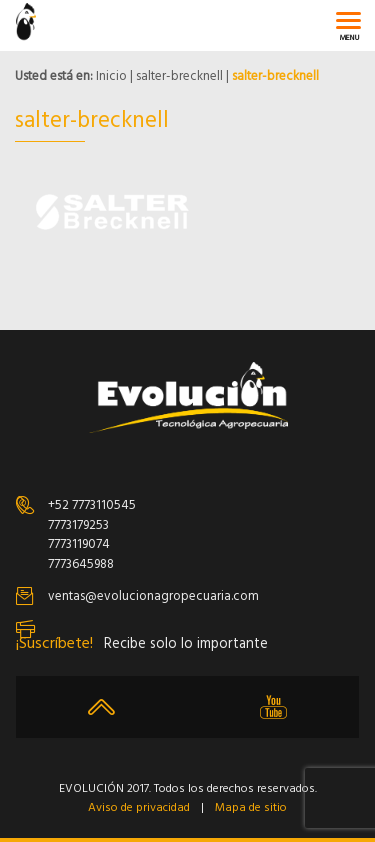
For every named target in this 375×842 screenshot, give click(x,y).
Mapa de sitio (251, 808)
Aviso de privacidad (139, 808)
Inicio (111, 76)
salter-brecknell (179, 76)
